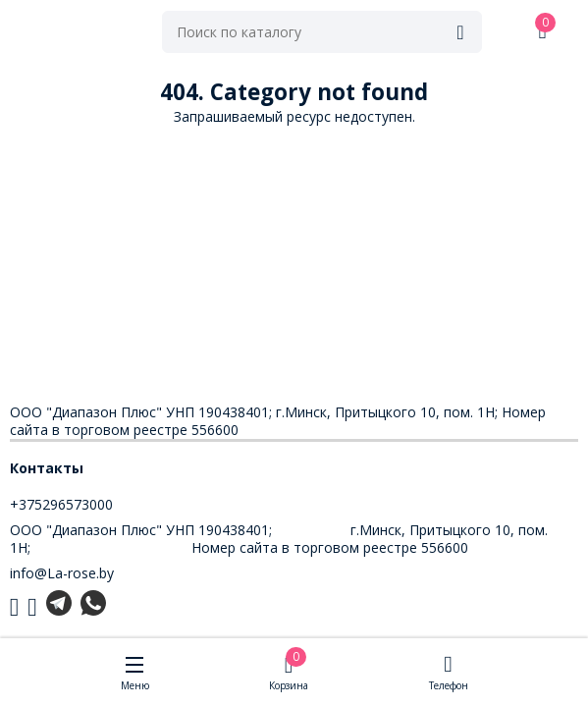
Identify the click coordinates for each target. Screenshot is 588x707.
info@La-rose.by (62, 573)
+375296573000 (61, 504)
